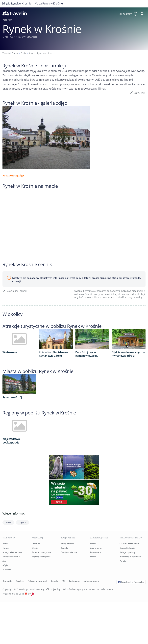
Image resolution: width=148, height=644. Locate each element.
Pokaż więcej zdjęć (13, 175)
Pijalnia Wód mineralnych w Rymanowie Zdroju (128, 354)
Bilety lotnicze (67, 544)
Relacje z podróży (127, 552)
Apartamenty (96, 548)
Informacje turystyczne (130, 557)
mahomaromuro (91, 581)
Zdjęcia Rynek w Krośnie (17, 3)
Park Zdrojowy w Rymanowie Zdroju (87, 354)
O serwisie (7, 581)
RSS (64, 581)
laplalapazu (74, 581)
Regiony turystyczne (41, 557)
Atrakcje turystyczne (41, 552)
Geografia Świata (127, 548)
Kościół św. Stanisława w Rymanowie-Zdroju (54, 354)
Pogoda (64, 548)
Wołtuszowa (10, 352)
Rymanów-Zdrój (12, 397)
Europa (15, 53)
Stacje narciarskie (69, 552)
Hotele (93, 544)
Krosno (32, 53)
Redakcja (20, 581)
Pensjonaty (95, 552)
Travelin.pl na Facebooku (131, 582)
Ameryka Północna (11, 557)
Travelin (6, 53)
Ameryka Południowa (12, 552)
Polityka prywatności (37, 581)
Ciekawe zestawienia (129, 544)
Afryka (5, 565)
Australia (7, 570)
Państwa (36, 544)
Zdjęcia (23, 522)
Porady (123, 561)
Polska (24, 53)
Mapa (8, 522)
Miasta (35, 548)
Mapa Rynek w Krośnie (49, 3)
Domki (93, 557)
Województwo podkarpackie (11, 441)
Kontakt (54, 581)
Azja (4, 561)
